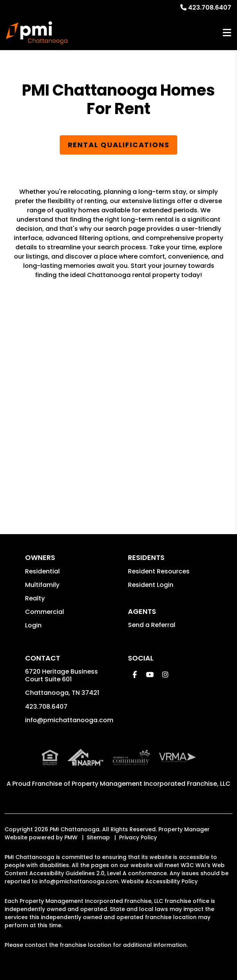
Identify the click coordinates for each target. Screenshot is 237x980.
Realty (35, 598)
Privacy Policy (138, 837)
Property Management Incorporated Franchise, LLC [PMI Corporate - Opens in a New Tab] (151, 784)
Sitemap (98, 837)
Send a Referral (152, 625)
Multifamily (42, 585)
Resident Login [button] (151, 585)
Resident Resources (159, 571)
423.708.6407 (210, 8)
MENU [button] (227, 33)
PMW (71, 837)
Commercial (45, 612)
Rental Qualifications (119, 145)
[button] (135, 675)
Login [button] (33, 625)
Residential (42, 571)
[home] (37, 33)
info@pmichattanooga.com (69, 720)
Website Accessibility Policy (159, 881)
